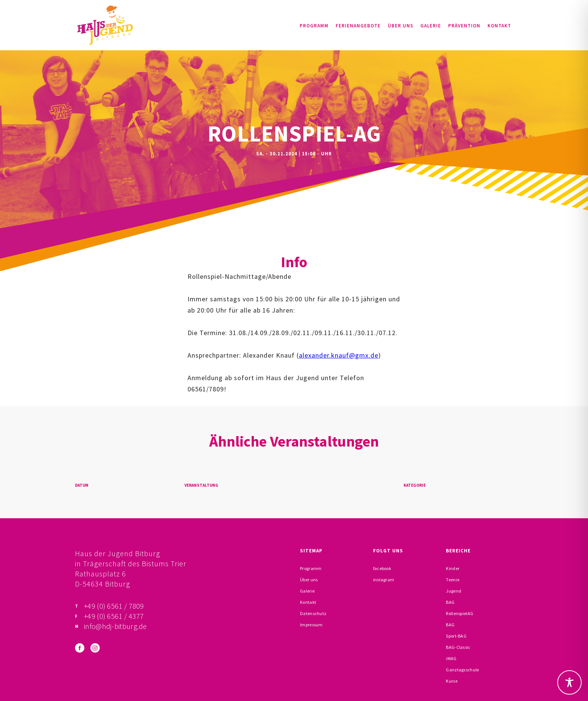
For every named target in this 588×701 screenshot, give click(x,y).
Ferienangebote (358, 26)
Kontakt (499, 26)
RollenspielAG (460, 613)
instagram (384, 580)
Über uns (400, 26)
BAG (450, 602)
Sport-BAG (456, 636)
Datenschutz (313, 613)
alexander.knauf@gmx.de (339, 355)
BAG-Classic (458, 647)
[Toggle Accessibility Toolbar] (569, 682)
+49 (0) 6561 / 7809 (114, 606)
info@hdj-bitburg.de (115, 626)
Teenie (453, 580)
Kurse (452, 681)
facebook (382, 568)
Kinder (453, 568)
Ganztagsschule (462, 670)
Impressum (311, 625)
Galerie (431, 26)
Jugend (454, 591)
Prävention (464, 26)
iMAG (451, 658)
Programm (314, 26)
